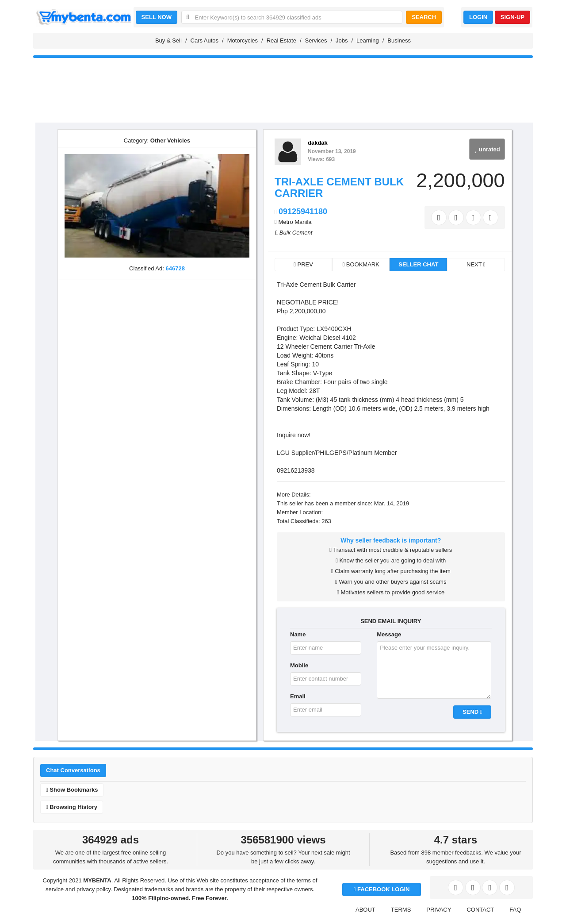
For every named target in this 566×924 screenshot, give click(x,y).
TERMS (401, 910)
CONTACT (480, 910)
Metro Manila (295, 222)
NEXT (476, 264)
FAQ (515, 910)
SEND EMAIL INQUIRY (391, 621)
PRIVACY (439, 910)
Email (298, 696)
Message (389, 634)
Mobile (299, 665)
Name (298, 634)
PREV (303, 264)
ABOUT (365, 910)
